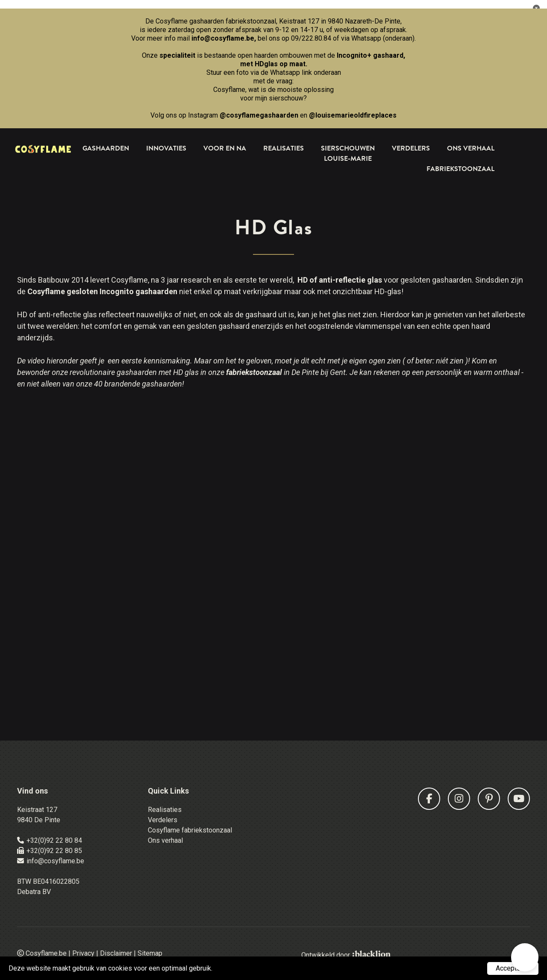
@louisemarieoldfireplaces (353, 115)
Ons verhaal (165, 840)
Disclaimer (116, 953)
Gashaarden (106, 148)
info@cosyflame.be (223, 38)
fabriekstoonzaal (254, 372)
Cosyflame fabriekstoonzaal (190, 830)
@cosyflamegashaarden (259, 115)
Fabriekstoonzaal (460, 169)
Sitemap (150, 953)
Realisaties (284, 148)
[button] (525, 957)
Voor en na (225, 148)
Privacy (83, 953)
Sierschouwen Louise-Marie (348, 153)
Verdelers (411, 148)
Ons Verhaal (471, 148)
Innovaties (166, 148)
